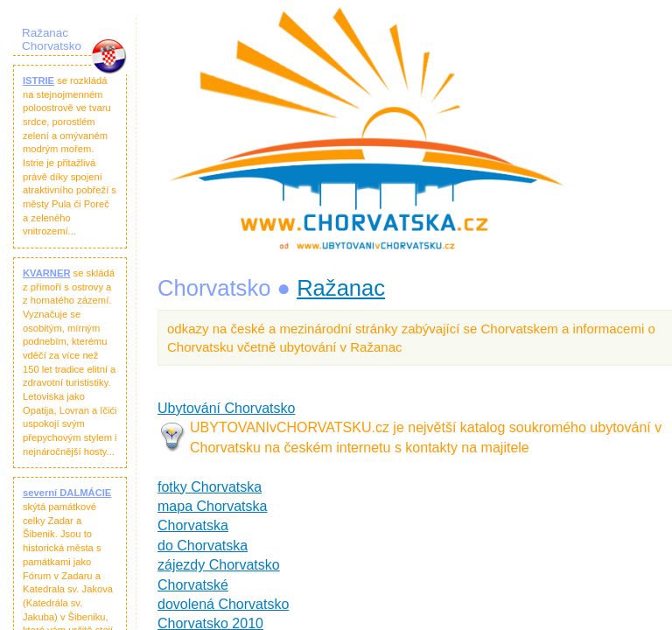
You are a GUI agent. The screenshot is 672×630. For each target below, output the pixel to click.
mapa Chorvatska (212, 506)
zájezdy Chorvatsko (219, 565)
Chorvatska (193, 525)
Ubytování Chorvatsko (226, 408)
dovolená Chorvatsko (223, 604)
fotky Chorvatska (210, 487)
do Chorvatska (203, 546)
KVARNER (47, 273)
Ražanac (341, 288)
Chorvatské (193, 585)
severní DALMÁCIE (67, 493)
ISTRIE (38, 80)
